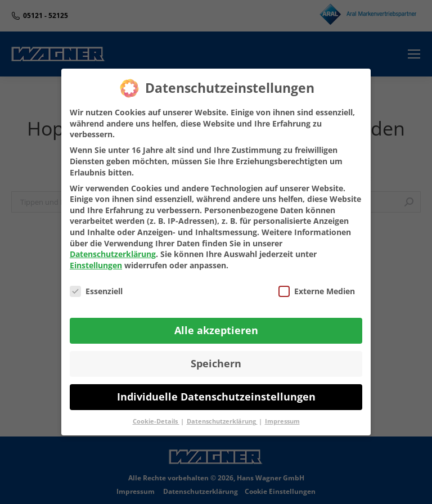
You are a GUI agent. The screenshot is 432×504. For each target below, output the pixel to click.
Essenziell (96, 291)
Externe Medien (317, 291)
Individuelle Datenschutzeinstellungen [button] (216, 397)
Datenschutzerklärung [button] (222, 421)
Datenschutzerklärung (113, 254)
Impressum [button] (282, 421)
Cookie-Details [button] (156, 421)
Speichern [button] (216, 363)
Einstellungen (96, 265)
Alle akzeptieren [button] (216, 330)
